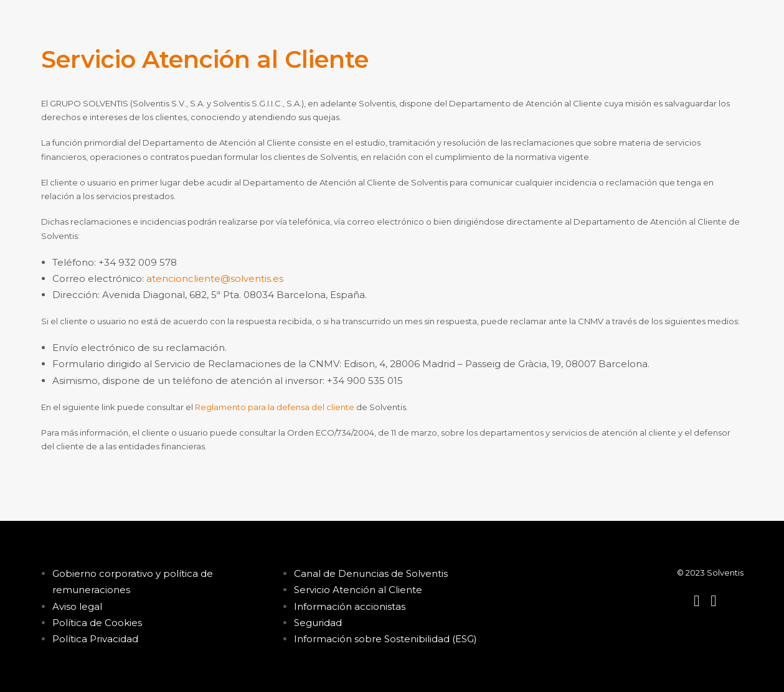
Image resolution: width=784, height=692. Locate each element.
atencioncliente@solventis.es (215, 278)
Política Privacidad (95, 639)
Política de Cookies (97, 623)
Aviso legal (77, 606)
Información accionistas (350, 606)
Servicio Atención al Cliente (358, 590)
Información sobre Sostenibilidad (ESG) (385, 639)
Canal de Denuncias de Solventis (371, 573)
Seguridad (318, 623)
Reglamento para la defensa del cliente (275, 407)
